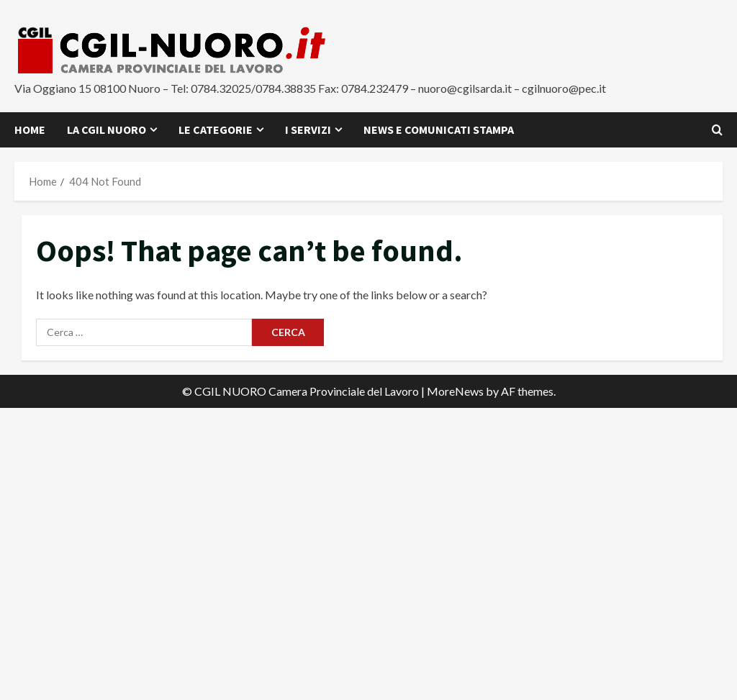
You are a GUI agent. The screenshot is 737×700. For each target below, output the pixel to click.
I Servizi (308, 129)
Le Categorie (216, 129)
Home (30, 129)
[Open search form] (717, 130)
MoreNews (455, 391)
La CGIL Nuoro (107, 129)
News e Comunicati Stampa (439, 129)
